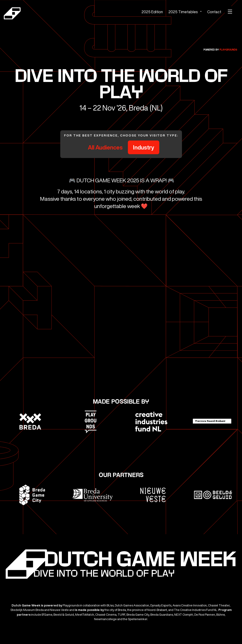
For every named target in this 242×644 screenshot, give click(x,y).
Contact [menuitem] (214, 12)
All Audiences (105, 147)
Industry (144, 147)
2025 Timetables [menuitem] (183, 12)
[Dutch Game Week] (51, 14)
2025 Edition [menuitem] (152, 12)
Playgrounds (228, 50)
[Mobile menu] (230, 11)
